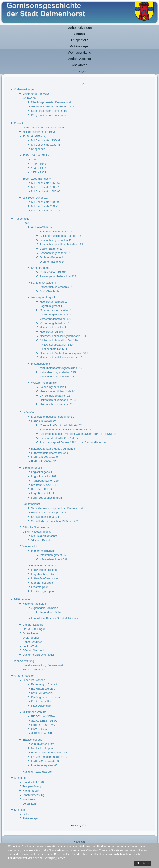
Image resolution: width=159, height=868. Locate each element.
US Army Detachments (37, 532)
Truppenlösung (32, 786)
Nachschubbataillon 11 (54, 327)
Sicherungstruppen (43, 583)
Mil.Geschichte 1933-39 (46, 140)
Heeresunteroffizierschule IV (57, 391)
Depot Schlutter (32, 642)
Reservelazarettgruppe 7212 (49, 512)
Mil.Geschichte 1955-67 (46, 183)
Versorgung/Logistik (43, 297)
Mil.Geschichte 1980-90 (46, 191)
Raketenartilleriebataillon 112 (58, 232)
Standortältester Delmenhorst (49, 111)
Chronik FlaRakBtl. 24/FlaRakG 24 (61, 425)
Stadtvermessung (33, 795)
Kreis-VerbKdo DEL (43, 489)
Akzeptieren (143, 863)
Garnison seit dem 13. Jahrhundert (44, 128)
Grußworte (29, 98)
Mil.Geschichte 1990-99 (46, 202)
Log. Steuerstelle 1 (43, 493)
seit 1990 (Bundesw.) (35, 198)
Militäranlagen (79, 46)
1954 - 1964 (38, 172)
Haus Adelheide (41, 706)
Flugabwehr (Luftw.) (43, 574)
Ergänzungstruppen (43, 591)
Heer (25, 223)
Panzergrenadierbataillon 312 (58, 276)
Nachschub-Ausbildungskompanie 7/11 (64, 353)
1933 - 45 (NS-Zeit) (34, 136)
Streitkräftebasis (32, 468)
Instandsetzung (40, 364)
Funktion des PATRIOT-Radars (59, 438)
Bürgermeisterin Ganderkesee (50, 115)
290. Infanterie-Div (42, 744)
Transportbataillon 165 (45, 481)
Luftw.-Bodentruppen (44, 570)
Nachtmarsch (31, 791)
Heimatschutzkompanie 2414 (58, 404)
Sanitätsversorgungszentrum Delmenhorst (57, 508)
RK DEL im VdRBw (43, 716)
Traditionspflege (32, 740)
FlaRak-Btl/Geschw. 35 (45, 457)
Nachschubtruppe (42, 748)
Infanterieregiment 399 (53, 559)
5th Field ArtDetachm (44, 536)
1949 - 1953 (38, 168)
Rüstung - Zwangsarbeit (37, 772)
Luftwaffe (28, 412)
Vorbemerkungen (79, 28)
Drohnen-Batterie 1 (51, 257)
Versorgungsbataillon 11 (55, 323)
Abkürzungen (31, 818)
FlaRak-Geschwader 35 (46, 761)
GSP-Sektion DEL (42, 733)
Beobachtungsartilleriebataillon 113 (61, 244)
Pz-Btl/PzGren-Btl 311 (53, 272)
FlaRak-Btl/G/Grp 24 (44, 421)
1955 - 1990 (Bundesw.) (37, 179)
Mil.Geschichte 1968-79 (46, 187)
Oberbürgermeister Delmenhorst (51, 102)
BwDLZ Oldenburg (34, 669)
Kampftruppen (40, 268)
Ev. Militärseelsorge (43, 689)
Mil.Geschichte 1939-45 (46, 145)
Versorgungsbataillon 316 (55, 315)
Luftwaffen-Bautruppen (45, 578)
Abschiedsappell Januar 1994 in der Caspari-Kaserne (73, 442)
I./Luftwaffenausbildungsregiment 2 (53, 417)
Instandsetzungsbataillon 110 (58, 372)
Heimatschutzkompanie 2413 (58, 400)
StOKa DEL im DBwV (44, 721)
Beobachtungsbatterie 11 (55, 253)
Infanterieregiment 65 (53, 555)
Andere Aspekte (80, 59)
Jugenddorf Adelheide (45, 608)
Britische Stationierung (36, 527)
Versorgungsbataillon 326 (55, 319)
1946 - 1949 (38, 164)
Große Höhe (30, 633)
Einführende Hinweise (36, 94)
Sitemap (81, 842)
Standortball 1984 (33, 782)
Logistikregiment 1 (51, 306)
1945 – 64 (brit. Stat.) (36, 155)
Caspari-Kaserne (33, 625)
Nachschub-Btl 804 (51, 332)
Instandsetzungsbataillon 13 (57, 377)
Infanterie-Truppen (42, 551)
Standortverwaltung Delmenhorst (43, 665)
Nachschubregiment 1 (53, 302)
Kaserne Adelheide (34, 604)
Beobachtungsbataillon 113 (56, 240)
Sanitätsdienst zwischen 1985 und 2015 (56, 521)
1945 (34, 159)
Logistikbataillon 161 (44, 476)
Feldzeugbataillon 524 (53, 349)
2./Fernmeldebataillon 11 (55, 396)
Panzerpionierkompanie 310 (57, 287)
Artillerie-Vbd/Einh (42, 227)
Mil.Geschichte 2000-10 (46, 206)
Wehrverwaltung (79, 52)
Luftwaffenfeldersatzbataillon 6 (50, 453)
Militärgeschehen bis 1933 (39, 132)
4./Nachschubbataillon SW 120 (59, 340)
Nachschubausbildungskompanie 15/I (63, 336)
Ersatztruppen (40, 587)
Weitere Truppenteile (44, 383)
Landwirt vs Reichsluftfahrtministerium (54, 618)
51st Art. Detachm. (42, 540)
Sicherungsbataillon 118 (54, 387)
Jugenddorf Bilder (51, 612)
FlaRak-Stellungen (34, 629)
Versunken (29, 804)
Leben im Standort (34, 680)
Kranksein (29, 799)
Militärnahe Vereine (34, 712)
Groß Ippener (31, 638)
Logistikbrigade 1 (42, 472)
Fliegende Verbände (43, 565)
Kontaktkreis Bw (41, 701)
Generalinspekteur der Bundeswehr (53, 106)
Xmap (85, 825)
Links (26, 814)
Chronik (80, 34)
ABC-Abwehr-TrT (50, 291)
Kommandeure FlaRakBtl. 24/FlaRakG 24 (65, 429)
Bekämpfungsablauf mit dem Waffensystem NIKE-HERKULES (78, 434)
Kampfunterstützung (43, 283)
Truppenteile (79, 40)
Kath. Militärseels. (42, 693)
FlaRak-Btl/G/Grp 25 (44, 461)
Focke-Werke (31, 646)
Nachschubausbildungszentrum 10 (61, 357)
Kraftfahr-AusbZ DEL (44, 485)
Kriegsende (38, 149)
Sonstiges (80, 71)
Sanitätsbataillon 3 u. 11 (46, 517)
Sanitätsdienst (31, 504)
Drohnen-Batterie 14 (52, 262)
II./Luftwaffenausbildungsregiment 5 (53, 449)
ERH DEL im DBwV (43, 725)
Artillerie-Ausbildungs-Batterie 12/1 (61, 236)
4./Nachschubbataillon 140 (56, 345)
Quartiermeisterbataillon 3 (56, 310)
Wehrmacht (30, 546)
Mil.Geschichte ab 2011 (46, 211)
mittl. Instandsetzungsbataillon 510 (61, 368)
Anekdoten (80, 65)
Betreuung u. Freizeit (44, 684)
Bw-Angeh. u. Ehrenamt (46, 697)
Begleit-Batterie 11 (51, 249)
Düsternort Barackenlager (38, 655)
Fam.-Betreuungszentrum (47, 498)
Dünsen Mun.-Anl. (34, 650)
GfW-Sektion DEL (42, 729)
